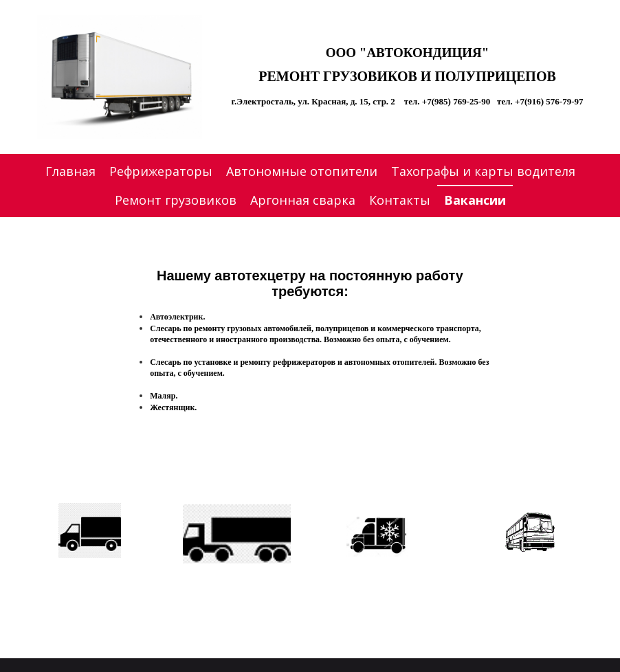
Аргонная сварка (303, 200)
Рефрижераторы (161, 171)
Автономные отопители (302, 171)
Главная (70, 171)
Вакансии (475, 200)
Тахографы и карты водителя (483, 171)
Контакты (400, 200)
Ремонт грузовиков (176, 200)
